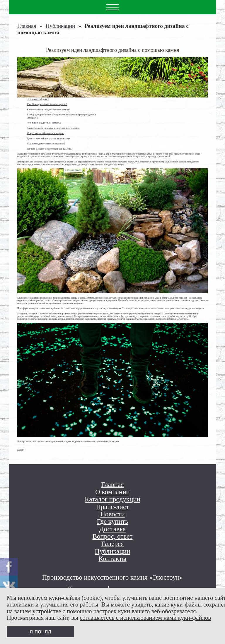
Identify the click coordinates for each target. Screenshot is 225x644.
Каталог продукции (112, 499)
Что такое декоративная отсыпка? (46, 143)
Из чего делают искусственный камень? (50, 149)
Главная (27, 26)
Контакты (112, 559)
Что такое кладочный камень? (44, 123)
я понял (40, 631)
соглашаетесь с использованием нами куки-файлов (145, 618)
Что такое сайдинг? (38, 99)
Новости (112, 514)
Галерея (112, 544)
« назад (21, 449)
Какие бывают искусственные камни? (48, 109)
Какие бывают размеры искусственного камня (53, 128)
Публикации (60, 26)
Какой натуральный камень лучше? (47, 104)
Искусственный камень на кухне (45, 133)
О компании (112, 492)
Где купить (113, 521)
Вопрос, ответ (113, 536)
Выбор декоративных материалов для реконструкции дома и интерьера (61, 116)
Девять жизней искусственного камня (48, 138)
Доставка (113, 529)
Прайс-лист (113, 507)
